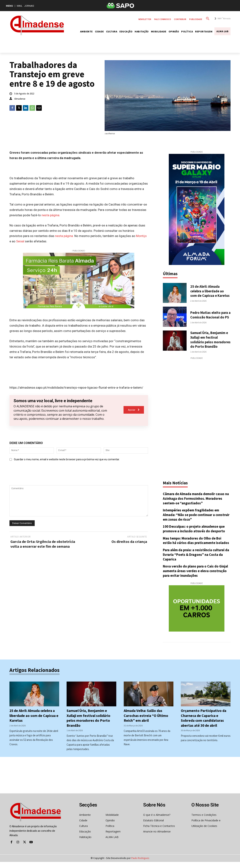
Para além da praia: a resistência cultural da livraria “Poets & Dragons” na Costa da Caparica (197, 561)
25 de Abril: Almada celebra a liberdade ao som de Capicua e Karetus (208, 292)
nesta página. (51, 215)
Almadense (20, 99)
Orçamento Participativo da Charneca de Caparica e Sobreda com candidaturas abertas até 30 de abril (204, 724)
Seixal (20, 241)
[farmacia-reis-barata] (79, 281)
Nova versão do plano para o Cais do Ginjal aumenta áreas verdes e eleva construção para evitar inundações (196, 577)
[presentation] (38, 474)
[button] (207, 18)
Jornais (29, 6)
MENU (9, 6)
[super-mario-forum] (197, 209)
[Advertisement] (197, 422)
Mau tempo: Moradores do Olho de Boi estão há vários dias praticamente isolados (197, 547)
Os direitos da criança (129, 541)
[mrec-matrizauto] (197, 615)
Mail (20, 6)
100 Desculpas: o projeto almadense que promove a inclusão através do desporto (195, 535)
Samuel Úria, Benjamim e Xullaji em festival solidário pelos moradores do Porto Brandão (210, 344)
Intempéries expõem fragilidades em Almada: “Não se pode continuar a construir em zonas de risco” (192, 521)
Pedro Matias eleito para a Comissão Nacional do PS (209, 317)
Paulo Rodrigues (140, 864)
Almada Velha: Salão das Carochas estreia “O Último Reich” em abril (146, 722)
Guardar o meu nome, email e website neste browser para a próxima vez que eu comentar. (67, 459)
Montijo (141, 236)
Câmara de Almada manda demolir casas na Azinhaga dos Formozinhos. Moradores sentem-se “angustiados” (196, 505)
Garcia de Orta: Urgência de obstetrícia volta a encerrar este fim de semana (43, 544)
